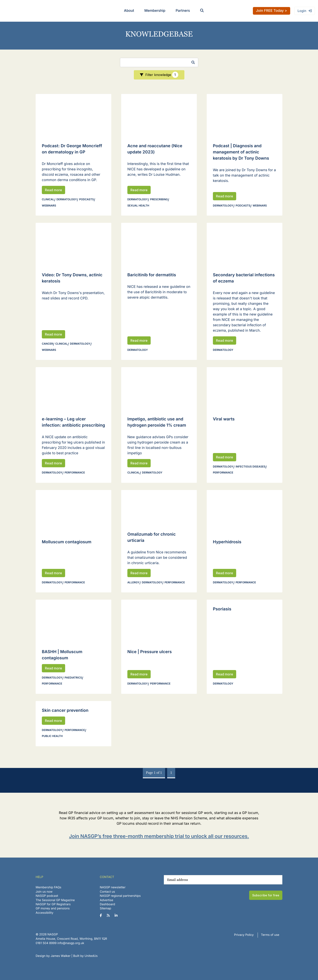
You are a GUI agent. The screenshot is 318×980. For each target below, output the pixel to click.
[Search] (159, 62)
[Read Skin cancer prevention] (73, 710)
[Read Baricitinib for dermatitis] (159, 244)
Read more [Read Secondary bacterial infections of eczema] (225, 341)
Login (302, 11)
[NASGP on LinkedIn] (118, 916)
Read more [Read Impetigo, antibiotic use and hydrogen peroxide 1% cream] (139, 463)
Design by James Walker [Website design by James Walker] (53, 956)
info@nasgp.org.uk (71, 943)
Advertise (106, 900)
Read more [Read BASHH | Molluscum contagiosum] (53, 668)
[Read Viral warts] (245, 388)
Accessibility (45, 913)
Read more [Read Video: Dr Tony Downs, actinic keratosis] (53, 334)
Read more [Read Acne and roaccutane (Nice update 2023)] (139, 190)
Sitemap (105, 908)
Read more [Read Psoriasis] (225, 674)
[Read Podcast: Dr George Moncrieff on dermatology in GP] (73, 115)
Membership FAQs (48, 887)
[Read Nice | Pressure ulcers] (159, 621)
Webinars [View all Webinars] (49, 206)
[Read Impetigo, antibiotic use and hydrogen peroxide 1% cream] (159, 388)
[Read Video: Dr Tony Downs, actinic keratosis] (73, 244)
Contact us (107, 892)
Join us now (44, 892)
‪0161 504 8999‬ (46, 943)
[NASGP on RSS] (110, 916)
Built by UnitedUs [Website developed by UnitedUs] (85, 956)
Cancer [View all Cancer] (47, 344)
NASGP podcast (47, 896)
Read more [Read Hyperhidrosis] (225, 573)
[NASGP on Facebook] (102, 916)
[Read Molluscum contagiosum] (73, 511)
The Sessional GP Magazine (55, 900)
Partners (183, 11)
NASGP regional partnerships (120, 896)
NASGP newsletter (113, 887)
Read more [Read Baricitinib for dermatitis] (139, 341)
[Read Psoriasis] (245, 609)
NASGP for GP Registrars (53, 904)
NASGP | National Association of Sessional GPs (19, 11)
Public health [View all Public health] (52, 736)
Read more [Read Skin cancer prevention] (53, 721)
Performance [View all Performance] (75, 473)
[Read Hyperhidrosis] (245, 511)
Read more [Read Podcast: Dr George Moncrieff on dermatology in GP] (53, 190)
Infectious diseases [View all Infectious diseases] (251, 467)
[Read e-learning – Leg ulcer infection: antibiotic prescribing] (73, 388)
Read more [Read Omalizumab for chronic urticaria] (139, 573)
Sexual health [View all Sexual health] (138, 206)
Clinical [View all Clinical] (48, 200)
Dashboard (107, 904)
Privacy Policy (244, 935)
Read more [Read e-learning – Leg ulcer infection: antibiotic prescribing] (53, 463)
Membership (155, 11)
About (129, 11)
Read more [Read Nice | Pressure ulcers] (139, 674)
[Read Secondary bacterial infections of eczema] (245, 244)
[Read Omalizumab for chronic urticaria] (159, 507)
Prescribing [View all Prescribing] (159, 200)
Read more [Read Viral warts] (225, 457)
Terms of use (270, 935)
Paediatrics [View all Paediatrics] (73, 678)
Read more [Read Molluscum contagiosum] (53, 573)
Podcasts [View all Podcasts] (86, 200)
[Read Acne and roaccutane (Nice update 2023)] (159, 115)
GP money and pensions (53, 908)
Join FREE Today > (272, 11)
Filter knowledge (162, 75)
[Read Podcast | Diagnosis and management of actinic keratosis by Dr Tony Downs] (245, 115)
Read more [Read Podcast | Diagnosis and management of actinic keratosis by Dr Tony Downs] (225, 196)
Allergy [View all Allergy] (133, 583)
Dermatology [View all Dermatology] (67, 200)
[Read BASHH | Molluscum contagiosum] (73, 621)
